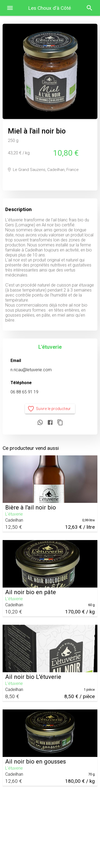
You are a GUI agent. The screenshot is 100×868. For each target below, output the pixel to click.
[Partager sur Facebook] (50, 423)
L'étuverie (50, 347)
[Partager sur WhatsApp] (40, 423)
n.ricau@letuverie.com (31, 370)
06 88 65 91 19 (24, 392)
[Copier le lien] (60, 423)
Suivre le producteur (50, 409)
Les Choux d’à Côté (49, 8)
